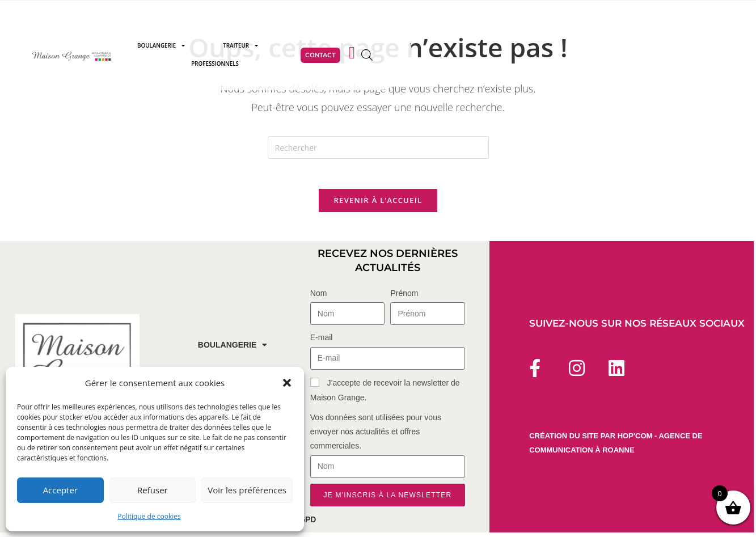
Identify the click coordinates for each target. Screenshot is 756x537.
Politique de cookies (149, 516)
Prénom (404, 298)
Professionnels (442, 47)
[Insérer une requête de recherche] (378, 147)
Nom (319, 298)
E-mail (322, 343)
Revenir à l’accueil (378, 205)
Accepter (60, 490)
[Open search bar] (620, 47)
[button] (287, 383)
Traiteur (363, 48)
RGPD (305, 524)
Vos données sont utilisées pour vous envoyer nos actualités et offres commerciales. (376, 436)
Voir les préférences (247, 490)
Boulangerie (283, 48)
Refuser (153, 490)
